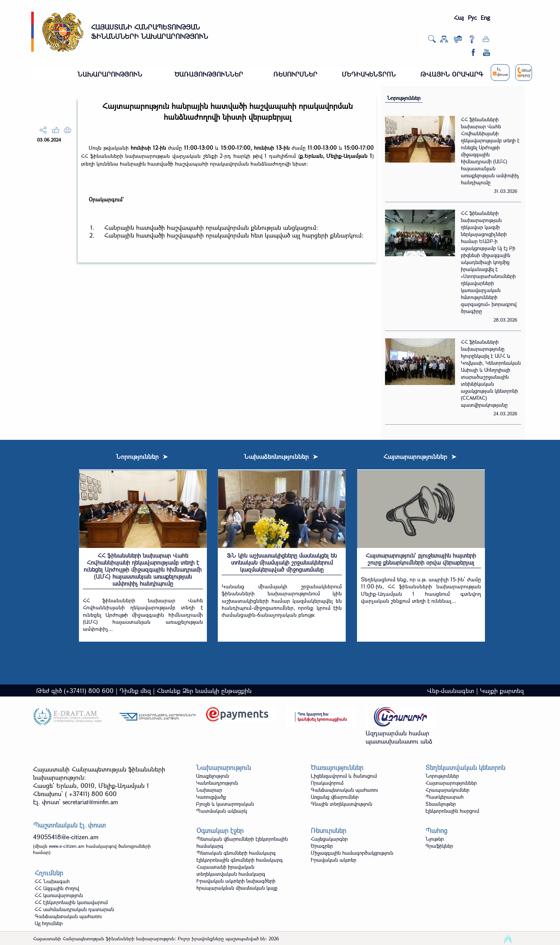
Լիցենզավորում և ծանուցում (344, 776)
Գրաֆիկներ (439, 846)
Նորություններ (404, 98)
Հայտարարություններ (451, 783)
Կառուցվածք (211, 797)
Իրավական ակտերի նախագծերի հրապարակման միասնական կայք (237, 884)
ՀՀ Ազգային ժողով (57, 888)
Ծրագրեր (322, 846)
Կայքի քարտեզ (502, 690)
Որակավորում (327, 783)
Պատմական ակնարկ (221, 811)
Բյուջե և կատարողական (225, 804)
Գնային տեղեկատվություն (341, 804)
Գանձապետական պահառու (344, 790)
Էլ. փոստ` (75, 802)
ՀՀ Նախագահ (52, 881)
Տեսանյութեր (441, 804)
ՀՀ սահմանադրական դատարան (74, 909)
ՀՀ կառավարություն (59, 895)
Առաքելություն (213, 776)
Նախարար (209, 790)
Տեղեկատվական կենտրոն (465, 767)
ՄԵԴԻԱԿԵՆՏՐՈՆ (369, 74)
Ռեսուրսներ (328, 830)
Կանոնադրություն (217, 783)
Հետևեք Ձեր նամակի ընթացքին (204, 690)
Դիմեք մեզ (135, 690)
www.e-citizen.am (67, 846)
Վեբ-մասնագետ (451, 690)
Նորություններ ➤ (142, 456)
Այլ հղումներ (49, 923)
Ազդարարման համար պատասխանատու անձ (399, 737)
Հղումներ (49, 873)
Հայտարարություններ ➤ (420, 456)
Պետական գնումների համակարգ (236, 853)
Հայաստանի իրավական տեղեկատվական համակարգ (231, 870)
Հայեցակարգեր (329, 839)
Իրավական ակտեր (333, 860)
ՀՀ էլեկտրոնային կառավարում (71, 902)
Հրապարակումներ (447, 790)
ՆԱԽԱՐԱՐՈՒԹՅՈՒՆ (110, 74)
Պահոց (436, 830)
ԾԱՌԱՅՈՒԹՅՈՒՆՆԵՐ (209, 74)
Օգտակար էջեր (220, 830)
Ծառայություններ (337, 767)
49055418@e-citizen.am (66, 837)
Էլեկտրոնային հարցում (452, 811)
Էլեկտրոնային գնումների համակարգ (240, 860)
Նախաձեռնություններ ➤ (281, 456)
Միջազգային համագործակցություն (352, 853)
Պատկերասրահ (444, 797)
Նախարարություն (223, 767)
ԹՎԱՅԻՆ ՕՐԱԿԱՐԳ (452, 74)
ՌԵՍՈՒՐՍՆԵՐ (295, 74)
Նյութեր (435, 839)
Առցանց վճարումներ (335, 797)
